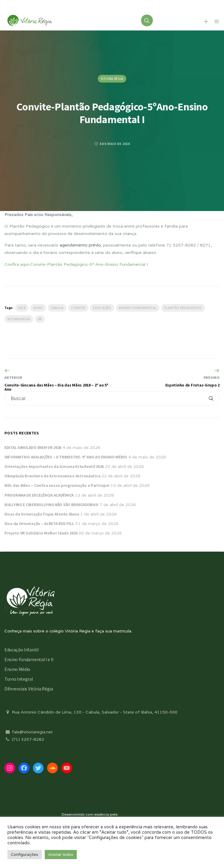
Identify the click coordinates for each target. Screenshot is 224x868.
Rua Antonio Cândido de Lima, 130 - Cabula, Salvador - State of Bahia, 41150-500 (91, 712)
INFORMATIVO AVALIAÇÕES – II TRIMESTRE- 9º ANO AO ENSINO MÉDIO (66, 457)
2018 (22, 308)
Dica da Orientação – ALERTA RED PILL (39, 524)
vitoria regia (19, 319)
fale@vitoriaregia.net (29, 732)
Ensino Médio (17, 669)
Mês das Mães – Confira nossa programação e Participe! (57, 485)
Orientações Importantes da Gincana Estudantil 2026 (54, 466)
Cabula (57, 308)
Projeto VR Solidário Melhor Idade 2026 (41, 533)
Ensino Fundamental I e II (29, 659)
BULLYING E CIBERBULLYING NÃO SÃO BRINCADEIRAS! (51, 505)
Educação (102, 308)
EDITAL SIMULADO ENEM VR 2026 (33, 447)
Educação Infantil (22, 650)
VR (40, 319)
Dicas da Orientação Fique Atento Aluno (42, 514)
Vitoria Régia (112, 79)
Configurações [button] (25, 855)
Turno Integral (19, 679)
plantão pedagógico (183, 308)
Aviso (38, 308)
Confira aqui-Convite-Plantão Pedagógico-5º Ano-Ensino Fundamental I (76, 264)
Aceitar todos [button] (61, 855)
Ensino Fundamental (138, 308)
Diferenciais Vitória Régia (29, 689)
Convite (78, 308)
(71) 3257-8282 (24, 739)
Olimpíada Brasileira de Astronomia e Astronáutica (52, 476)
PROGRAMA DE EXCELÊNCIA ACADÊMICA (39, 495)
